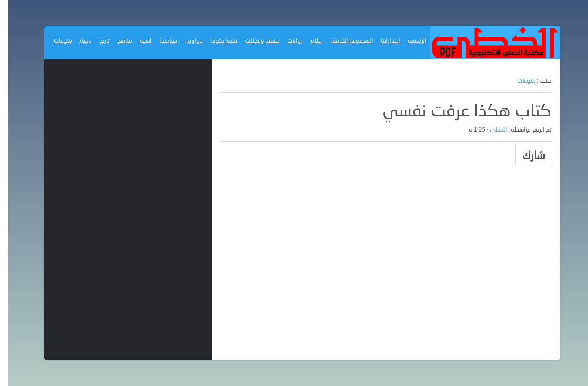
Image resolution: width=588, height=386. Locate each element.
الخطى (490, 129)
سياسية (160, 40)
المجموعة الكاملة (344, 40)
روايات (287, 40)
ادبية (138, 40)
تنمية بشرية (216, 40)
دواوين (186, 40)
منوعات (55, 40)
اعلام (308, 40)
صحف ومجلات (254, 40)
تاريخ (96, 40)
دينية (78, 40)
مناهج (116, 40)
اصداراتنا (382, 40)
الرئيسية (409, 40)
